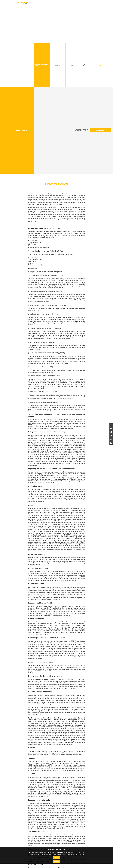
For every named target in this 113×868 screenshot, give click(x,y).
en (101, 65)
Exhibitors (73, 65)
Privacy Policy (80, 852)
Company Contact (22, 130)
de (95, 65)
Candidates (58, 65)
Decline (57, 861)
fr (89, 65)
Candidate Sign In (101, 130)
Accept (56, 857)
